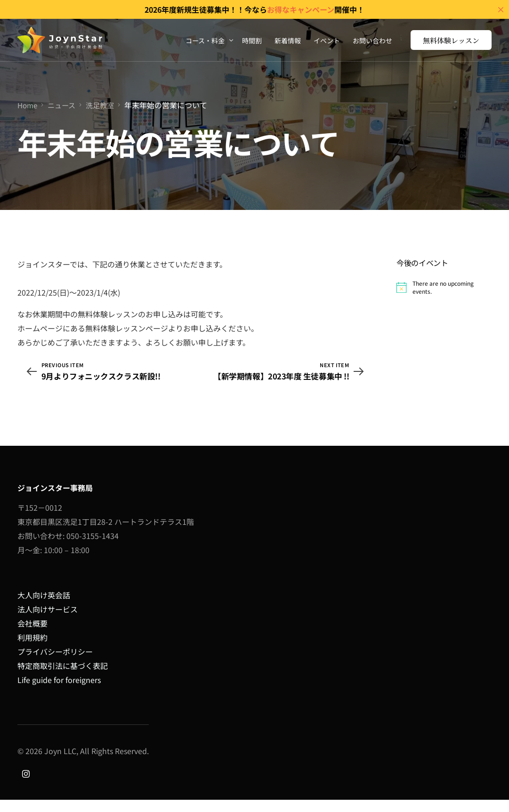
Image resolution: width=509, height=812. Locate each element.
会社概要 (32, 636)
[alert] (444, 287)
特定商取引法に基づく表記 (63, 678)
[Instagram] (26, 785)
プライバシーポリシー (55, 664)
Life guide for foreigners (59, 692)
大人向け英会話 (44, 608)
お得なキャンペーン (301, 9)
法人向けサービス (48, 622)
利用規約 (32, 650)
